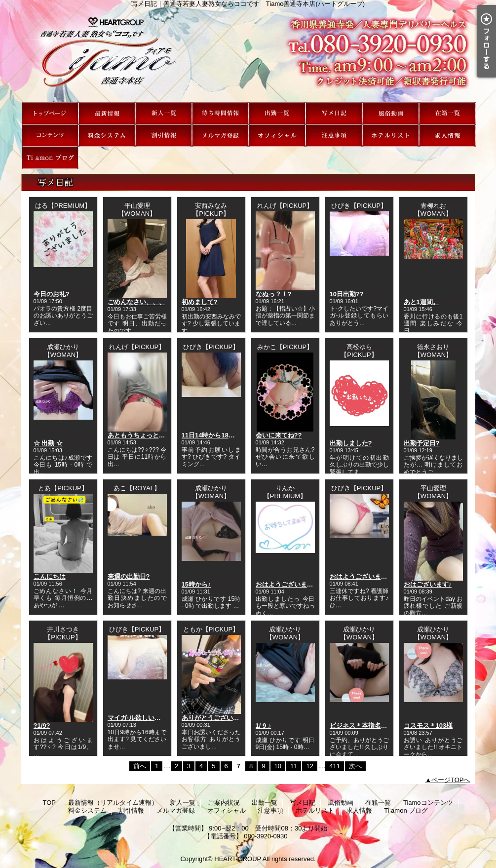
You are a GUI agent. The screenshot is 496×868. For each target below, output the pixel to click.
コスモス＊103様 (428, 726)
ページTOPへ (451, 780)
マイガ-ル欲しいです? (139, 718)
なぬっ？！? (274, 294)
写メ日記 (334, 113)
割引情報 (164, 136)
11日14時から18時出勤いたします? (233, 435)
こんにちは (50, 576)
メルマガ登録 (220, 136)
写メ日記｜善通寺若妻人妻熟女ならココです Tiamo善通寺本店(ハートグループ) (248, 55)
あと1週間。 (421, 302)
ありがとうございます (214, 718)
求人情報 (447, 136)
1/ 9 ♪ (264, 726)
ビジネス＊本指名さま (362, 726)
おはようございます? (361, 576)
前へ (140, 766)
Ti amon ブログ (50, 158)
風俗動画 (391, 113)
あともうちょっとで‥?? (144, 435)
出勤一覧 (277, 113)
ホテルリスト (391, 136)
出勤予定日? (422, 443)
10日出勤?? (347, 294)
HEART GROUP (238, 859)
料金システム (107, 136)
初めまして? (200, 302)
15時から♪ (196, 584)
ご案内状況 (220, 113)
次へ (355, 766)
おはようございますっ (288, 584)
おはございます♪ (428, 584)
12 (309, 766)
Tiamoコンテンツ (50, 136)
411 (335, 766)
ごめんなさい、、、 (136, 302)
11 (294, 766)
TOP (50, 113)
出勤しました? (351, 443)
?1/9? (42, 726)
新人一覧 (164, 113)
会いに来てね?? (279, 435)
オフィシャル (277, 136)
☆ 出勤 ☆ (48, 443)
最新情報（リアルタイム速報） (107, 113)
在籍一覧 (447, 113)
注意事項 (334, 136)
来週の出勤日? (129, 576)
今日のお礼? (52, 294)
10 (278, 766)
